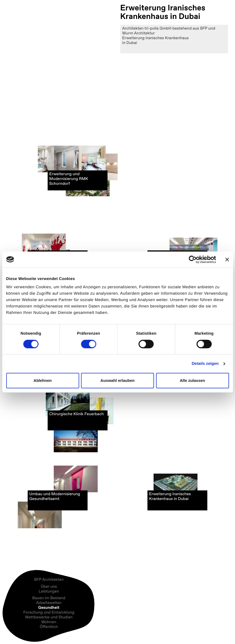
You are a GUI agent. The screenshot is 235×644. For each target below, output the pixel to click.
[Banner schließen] (227, 259)
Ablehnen (43, 380)
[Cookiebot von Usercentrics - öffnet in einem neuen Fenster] (193, 259)
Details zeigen (205, 364)
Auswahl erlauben (117, 380)
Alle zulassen (192, 380)
